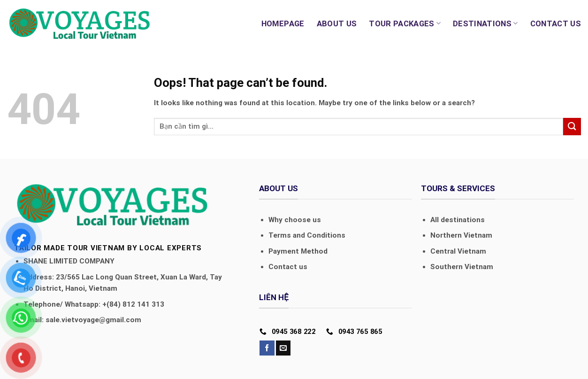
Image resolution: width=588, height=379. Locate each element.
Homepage (283, 23)
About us (337, 23)
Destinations (485, 23)
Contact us (556, 23)
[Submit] (572, 127)
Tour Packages (405, 23)
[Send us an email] (283, 348)
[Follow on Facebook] (267, 348)
